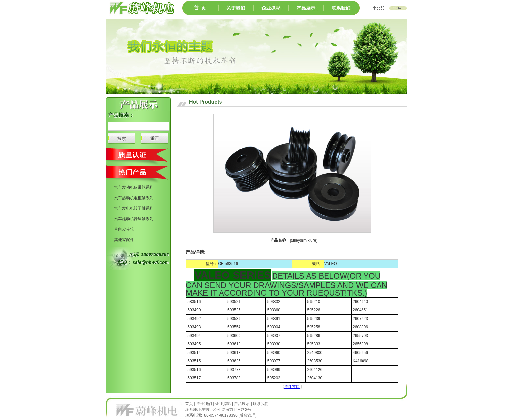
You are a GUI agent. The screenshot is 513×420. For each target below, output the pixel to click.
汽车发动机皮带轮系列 (134, 187)
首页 (190, 404)
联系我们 (261, 404)
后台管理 (247, 415)
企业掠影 (223, 404)
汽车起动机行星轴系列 (134, 219)
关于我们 (204, 404)
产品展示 (242, 404)
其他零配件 (124, 240)
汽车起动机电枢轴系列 (134, 198)
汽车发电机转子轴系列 (134, 208)
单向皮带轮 (124, 229)
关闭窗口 (292, 387)
